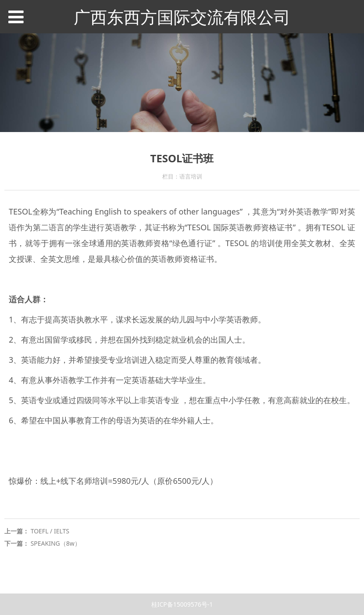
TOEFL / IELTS (50, 531)
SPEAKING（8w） (56, 543)
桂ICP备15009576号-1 (182, 604)
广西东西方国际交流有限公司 (182, 17)
